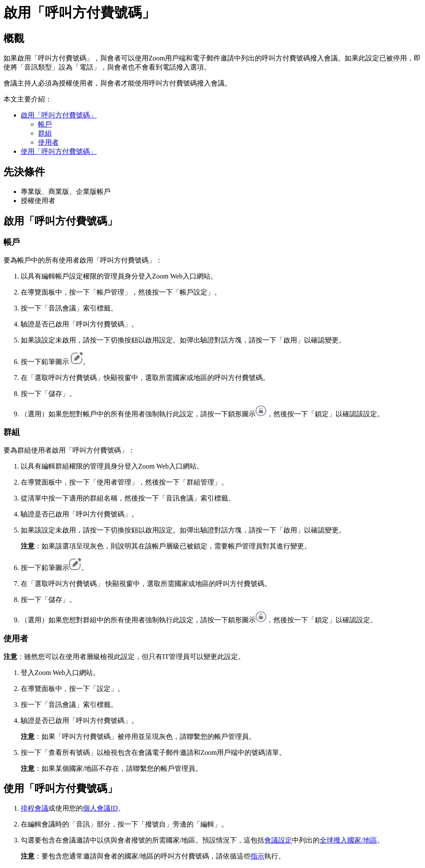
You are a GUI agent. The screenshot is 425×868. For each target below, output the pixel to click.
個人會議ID (100, 808)
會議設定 (278, 840)
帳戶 (45, 124)
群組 (45, 133)
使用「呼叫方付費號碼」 (59, 151)
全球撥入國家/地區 (348, 840)
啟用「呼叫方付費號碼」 (59, 115)
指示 (257, 856)
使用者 (48, 142)
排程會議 (35, 808)
